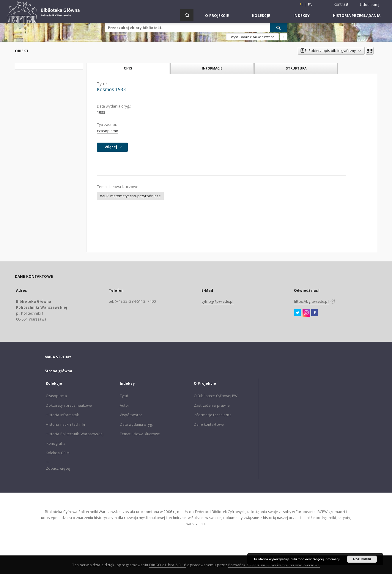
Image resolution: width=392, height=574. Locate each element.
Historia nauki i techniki (66, 424)
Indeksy (302, 16)
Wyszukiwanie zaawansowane (252, 37)
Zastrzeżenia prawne (212, 405)
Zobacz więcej (58, 468)
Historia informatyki (63, 415)
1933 (101, 112)
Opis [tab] (128, 68)
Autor (125, 405)
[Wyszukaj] (279, 28)
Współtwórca (131, 415)
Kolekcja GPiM (58, 453)
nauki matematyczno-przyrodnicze (130, 196)
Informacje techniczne (213, 415)
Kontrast (341, 4)
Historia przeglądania (357, 16)
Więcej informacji (327, 559)
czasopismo (108, 131)
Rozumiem (362, 559)
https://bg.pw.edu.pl (311, 301)
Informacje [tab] (212, 68)
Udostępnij (370, 5)
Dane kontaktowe (209, 424)
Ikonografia (56, 443)
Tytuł (124, 396)
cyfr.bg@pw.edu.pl (218, 301)
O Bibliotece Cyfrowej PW (216, 396)
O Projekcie (217, 16)
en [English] (310, 5)
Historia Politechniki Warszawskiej (75, 434)
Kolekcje (261, 16)
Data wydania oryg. (136, 424)
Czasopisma (56, 396)
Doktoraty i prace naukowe (69, 405)
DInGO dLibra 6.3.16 (168, 565)
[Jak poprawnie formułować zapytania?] (284, 37)
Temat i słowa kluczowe (140, 434)
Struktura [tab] (296, 68)
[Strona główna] (187, 15)
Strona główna (59, 371)
